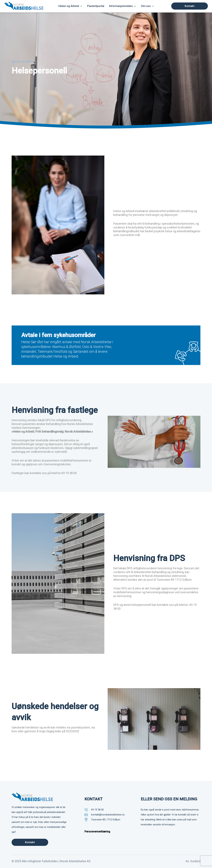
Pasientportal (96, 6)
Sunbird (195, 861)
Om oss (146, 6)
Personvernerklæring (97, 831)
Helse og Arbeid (69, 6)
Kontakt (190, 6)
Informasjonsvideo (121, 6)
